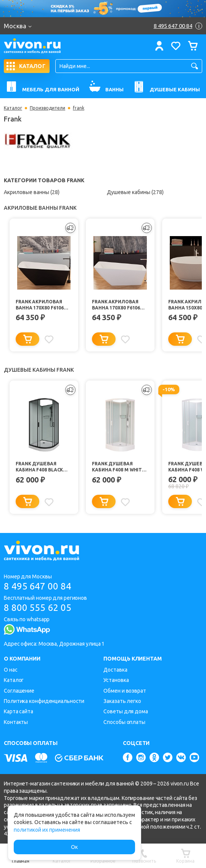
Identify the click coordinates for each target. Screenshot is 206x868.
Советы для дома (126, 711)
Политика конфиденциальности (44, 701)
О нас (11, 670)
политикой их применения (47, 830)
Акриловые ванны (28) (32, 192)
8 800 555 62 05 (38, 608)
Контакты (16, 722)
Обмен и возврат (125, 691)
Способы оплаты (124, 722)
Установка (116, 680)
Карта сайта (19, 711)
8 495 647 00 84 (38, 586)
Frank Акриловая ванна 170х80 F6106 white (116, 305)
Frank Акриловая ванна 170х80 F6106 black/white (40, 305)
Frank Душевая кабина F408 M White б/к (118, 467)
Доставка (115, 670)
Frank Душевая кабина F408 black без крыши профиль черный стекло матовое (43, 467)
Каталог (13, 108)
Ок (74, 847)
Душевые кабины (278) (135, 192)
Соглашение (19, 691)
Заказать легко (122, 701)
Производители (47, 108)
